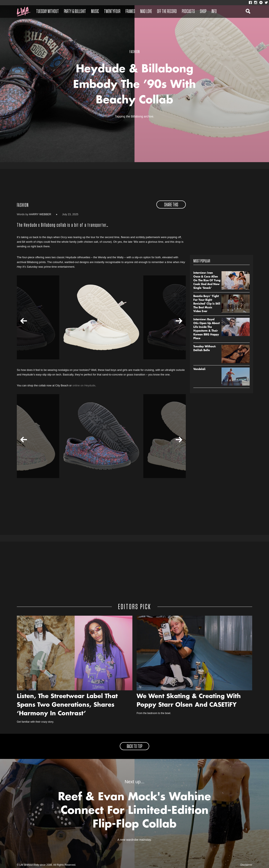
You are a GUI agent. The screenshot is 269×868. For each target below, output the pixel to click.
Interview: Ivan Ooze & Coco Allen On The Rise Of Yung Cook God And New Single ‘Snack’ (207, 281)
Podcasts (188, 12)
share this (171, 205)
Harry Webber (40, 214)
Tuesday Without (47, 12)
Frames (130, 12)
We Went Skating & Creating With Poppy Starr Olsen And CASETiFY (189, 701)
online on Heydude (84, 385)
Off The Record (167, 12)
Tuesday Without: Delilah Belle (205, 349)
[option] (101, 317)
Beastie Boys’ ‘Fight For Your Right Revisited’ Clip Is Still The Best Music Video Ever (207, 304)
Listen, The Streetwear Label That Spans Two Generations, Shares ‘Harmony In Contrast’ (67, 705)
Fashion (23, 205)
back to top (134, 747)
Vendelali (199, 369)
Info (214, 12)
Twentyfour (112, 12)
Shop (203, 12)
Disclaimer (246, 865)
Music (95, 12)
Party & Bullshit (75, 12)
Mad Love (146, 12)
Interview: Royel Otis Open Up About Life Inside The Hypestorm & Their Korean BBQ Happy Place (206, 329)
